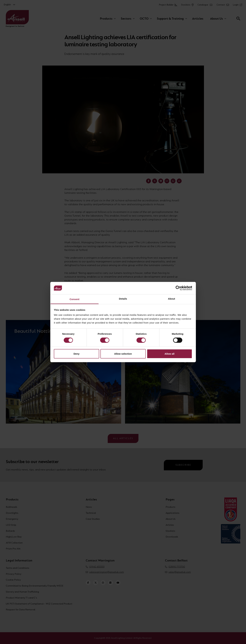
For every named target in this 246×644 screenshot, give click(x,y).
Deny (77, 354)
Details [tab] (123, 299)
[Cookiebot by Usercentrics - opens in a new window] (178, 288)
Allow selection (123, 354)
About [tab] (172, 299)
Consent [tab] (74, 299)
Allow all (170, 354)
